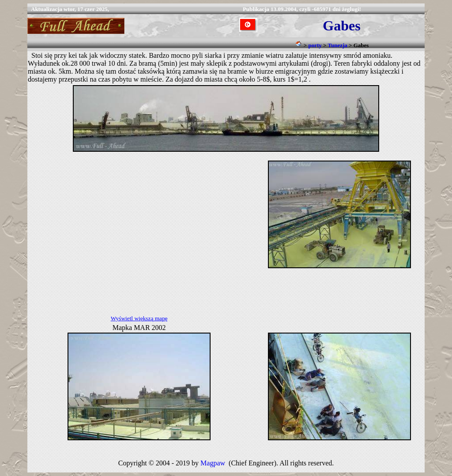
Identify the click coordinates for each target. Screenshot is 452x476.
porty (315, 45)
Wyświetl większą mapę (139, 318)
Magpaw (213, 463)
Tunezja (337, 45)
